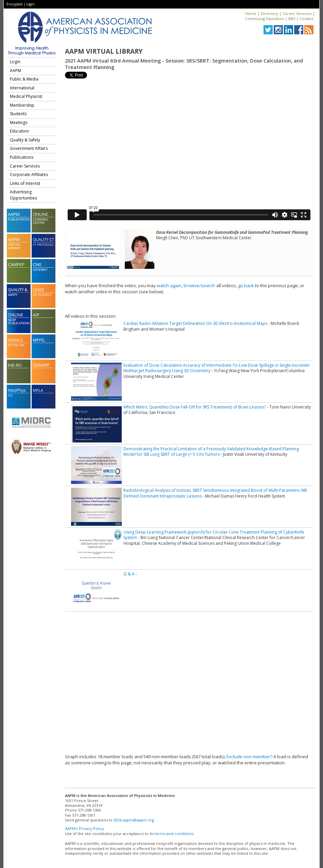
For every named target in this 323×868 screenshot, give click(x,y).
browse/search (199, 285)
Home (251, 13)
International (22, 88)
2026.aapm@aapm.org (134, 820)
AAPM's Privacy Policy (84, 828)
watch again (169, 285)
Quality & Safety (25, 140)
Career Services (297, 13)
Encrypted (14, 4)
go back (246, 285)
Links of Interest (25, 183)
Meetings (19, 123)
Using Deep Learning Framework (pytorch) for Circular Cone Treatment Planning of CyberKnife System (214, 535)
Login (30, 4)
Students (18, 114)
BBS (292, 19)
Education (19, 131)
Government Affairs (29, 148)
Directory (269, 13)
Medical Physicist (26, 96)
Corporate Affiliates (29, 175)
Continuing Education (265, 19)
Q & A (129, 574)
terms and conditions (174, 834)
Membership (22, 105)
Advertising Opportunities (23, 195)
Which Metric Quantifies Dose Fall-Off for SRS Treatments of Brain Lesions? (195, 407)
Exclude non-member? (249, 757)
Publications (22, 157)
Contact (307, 19)
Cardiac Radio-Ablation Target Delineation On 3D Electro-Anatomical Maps (195, 323)
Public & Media (24, 79)
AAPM (15, 71)
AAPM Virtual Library (104, 51)
